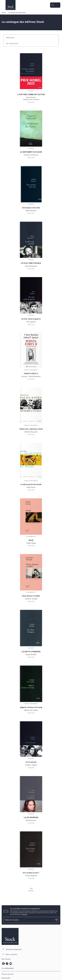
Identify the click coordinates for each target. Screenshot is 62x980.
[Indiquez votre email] (28, 920)
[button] (12, 38)
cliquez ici (25, 914)
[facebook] (3, 964)
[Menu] (55, 5)
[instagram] (7, 964)
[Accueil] (10, 5)
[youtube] (11, 964)
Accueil (4, 13)
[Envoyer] (56, 920)
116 (31, 888)
